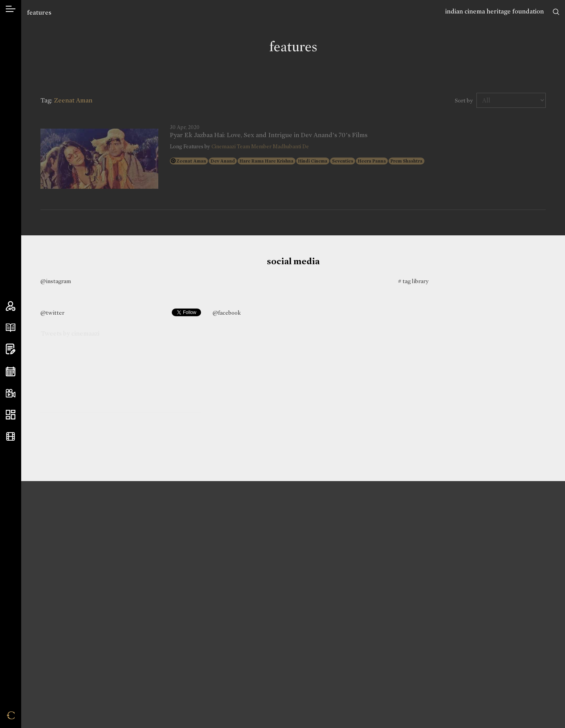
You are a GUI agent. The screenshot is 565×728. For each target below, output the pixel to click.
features (39, 13)
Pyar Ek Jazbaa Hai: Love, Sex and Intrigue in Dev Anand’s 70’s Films (269, 135)
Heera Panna (372, 161)
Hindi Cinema (313, 161)
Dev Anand (223, 161)
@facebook (227, 313)
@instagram (56, 281)
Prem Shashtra (407, 161)
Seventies (343, 161)
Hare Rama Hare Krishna (267, 161)
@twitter (52, 313)
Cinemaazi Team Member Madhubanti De (260, 147)
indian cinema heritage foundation (495, 11)
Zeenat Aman (191, 161)
